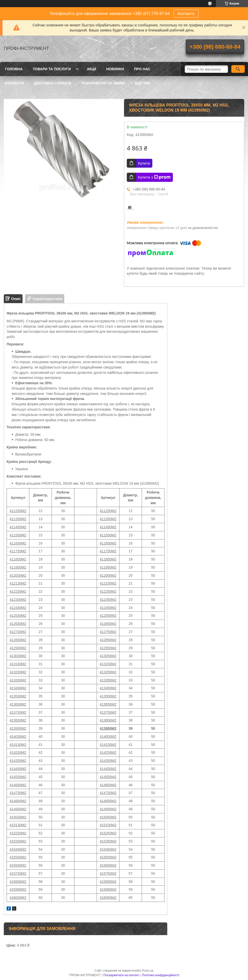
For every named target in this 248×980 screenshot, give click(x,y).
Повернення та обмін (103, 83)
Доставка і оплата (53, 83)
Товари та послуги (52, 69)
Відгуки (142, 83)
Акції (91, 69)
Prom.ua (148, 971)
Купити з (154, 177)
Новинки (115, 69)
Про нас (142, 69)
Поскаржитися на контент (121, 975)
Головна (14, 69)
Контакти (186, 14)
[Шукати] (238, 69)
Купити (144, 163)
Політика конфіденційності (161, 975)
